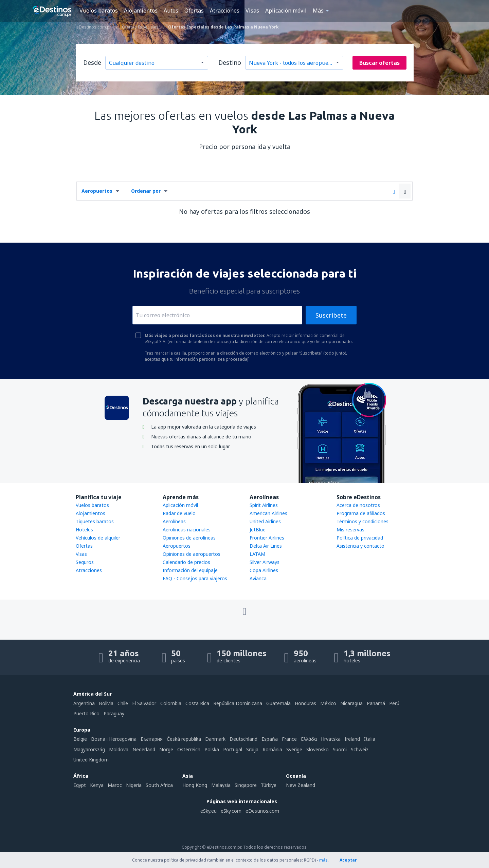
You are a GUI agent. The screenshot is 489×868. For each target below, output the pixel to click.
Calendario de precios (186, 562)
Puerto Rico (86, 713)
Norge (166, 749)
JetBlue (258, 530)
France (289, 739)
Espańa (270, 739)
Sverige (294, 749)
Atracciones (225, 11)
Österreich (189, 749)
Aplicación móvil (286, 11)
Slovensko (318, 749)
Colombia (171, 703)
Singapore (246, 785)
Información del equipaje (190, 570)
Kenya (97, 785)
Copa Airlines (264, 570)
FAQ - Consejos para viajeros (195, 578)
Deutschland (243, 739)
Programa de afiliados (361, 513)
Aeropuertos (97, 191)
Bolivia (106, 703)
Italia (370, 739)
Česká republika (184, 739)
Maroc (115, 785)
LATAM (257, 554)
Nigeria (134, 785)
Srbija (252, 749)
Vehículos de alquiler (98, 538)
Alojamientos (141, 11)
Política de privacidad (360, 538)
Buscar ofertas (379, 63)
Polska (212, 749)
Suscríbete (331, 315)
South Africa (159, 785)
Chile (123, 703)
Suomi (340, 749)
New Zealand (301, 785)
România (272, 749)
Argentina (84, 703)
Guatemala (278, 703)
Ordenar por (146, 191)
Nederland (144, 749)
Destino (230, 62)
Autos (171, 11)
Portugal (233, 749)
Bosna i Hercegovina (114, 739)
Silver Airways (265, 562)
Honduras (305, 703)
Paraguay (114, 713)
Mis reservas (350, 530)
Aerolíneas (174, 521)
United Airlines (265, 521)
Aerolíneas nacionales (187, 530)
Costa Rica (197, 703)
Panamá (376, 703)
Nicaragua (351, 703)
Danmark (215, 739)
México (328, 703)
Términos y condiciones (363, 521)
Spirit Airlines (264, 505)
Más (318, 11)
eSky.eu (209, 811)
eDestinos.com (262, 811)
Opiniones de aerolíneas (189, 538)
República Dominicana (238, 703)
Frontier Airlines (267, 538)
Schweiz (360, 749)
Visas (252, 11)
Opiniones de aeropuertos (192, 554)
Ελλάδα (309, 739)
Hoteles (84, 530)
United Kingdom (91, 760)
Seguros (85, 562)
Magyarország (89, 749)
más (323, 860)
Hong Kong (195, 785)
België (80, 739)
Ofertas (194, 11)
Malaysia (221, 785)
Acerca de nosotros (358, 505)
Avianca (258, 578)
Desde (92, 62)
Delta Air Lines (266, 546)
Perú (394, 703)
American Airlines (268, 513)
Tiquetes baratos (95, 521)
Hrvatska (331, 739)
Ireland (352, 739)
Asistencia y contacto (360, 546)
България (152, 739)
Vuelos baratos (99, 11)
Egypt (80, 785)
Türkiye (269, 785)
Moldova (119, 749)
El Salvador (144, 703)
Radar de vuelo (179, 513)
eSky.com (231, 811)
